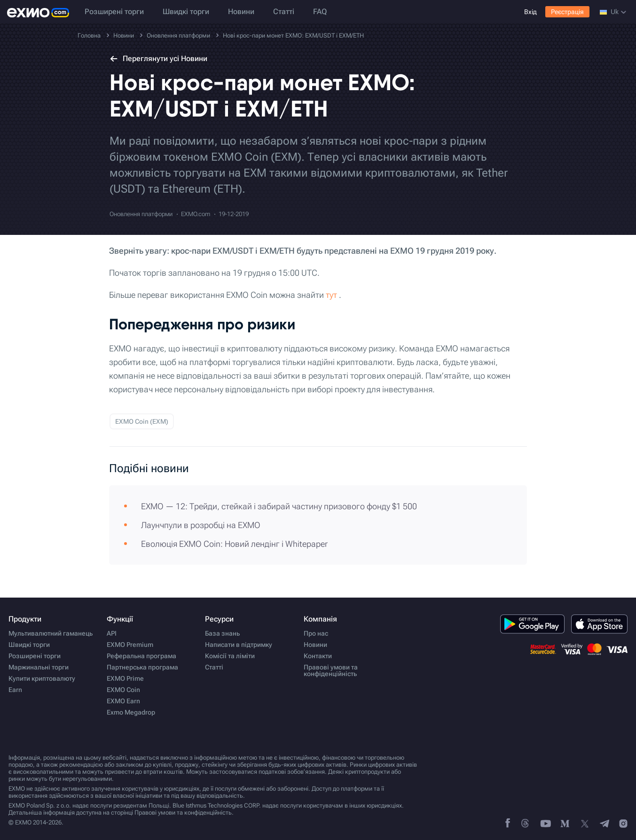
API (112, 633)
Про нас (316, 633)
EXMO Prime (125, 678)
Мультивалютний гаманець (51, 633)
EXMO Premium (130, 645)
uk (613, 12)
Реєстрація (567, 12)
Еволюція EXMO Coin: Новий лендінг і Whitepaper (234, 544)
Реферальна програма (141, 656)
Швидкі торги (186, 12)
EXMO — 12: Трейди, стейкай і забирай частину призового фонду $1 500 (279, 506)
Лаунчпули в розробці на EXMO (201, 525)
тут (331, 295)
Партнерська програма (142, 667)
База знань (222, 633)
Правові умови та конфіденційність (331, 670)
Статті (284, 12)
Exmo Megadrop (131, 712)
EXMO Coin (123, 690)
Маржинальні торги (39, 667)
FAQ (320, 12)
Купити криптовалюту (42, 678)
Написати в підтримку (239, 645)
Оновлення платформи (141, 214)
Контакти (318, 656)
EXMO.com (196, 214)
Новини (241, 12)
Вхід (530, 12)
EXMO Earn (123, 701)
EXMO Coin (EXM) (142, 421)
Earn (15, 690)
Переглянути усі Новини (158, 58)
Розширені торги (114, 12)
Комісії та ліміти (230, 656)
